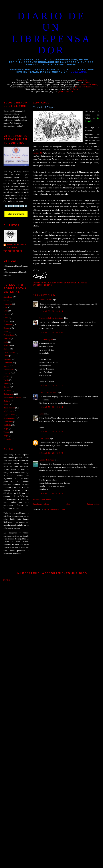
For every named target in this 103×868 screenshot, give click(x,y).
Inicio (68, 504)
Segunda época (9, 415)
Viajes (6, 429)
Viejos (6, 436)
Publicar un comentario (42, 500)
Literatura (7, 359)
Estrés (6, 332)
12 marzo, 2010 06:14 (51, 311)
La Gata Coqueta (46, 339)
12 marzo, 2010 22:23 (51, 432)
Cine (5, 307)
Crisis (6, 318)
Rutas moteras (9, 408)
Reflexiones (8, 394)
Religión (7, 401)
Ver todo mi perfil (13, 251)
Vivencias (7, 439)
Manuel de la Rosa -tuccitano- (51, 318)
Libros (6, 356)
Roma (6, 404)
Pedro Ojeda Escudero (48, 392)
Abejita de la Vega (47, 460)
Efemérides (8, 325)
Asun (42, 414)
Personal (7, 373)
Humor (6, 349)
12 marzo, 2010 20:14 (51, 407)
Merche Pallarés (46, 300)
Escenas (7, 328)
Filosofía (7, 339)
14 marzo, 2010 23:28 (51, 493)
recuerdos (7, 390)
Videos (6, 432)
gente (6, 342)
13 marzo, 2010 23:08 (51, 453)
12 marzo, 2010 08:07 (51, 333)
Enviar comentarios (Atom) (54, 510)
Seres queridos (9, 418)
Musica (6, 366)
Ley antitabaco (9, 352)
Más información (16, 214)
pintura (6, 377)
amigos (6, 300)
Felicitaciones (9, 335)
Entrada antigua (93, 504)
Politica (7, 384)
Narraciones (8, 370)
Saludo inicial (9, 411)
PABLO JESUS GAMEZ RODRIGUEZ (16, 246)
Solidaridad (8, 422)
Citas (6, 311)
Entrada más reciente (41, 504)
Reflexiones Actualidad (13, 397)
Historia (7, 345)
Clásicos (7, 314)
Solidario (7, 425)
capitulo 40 (37, 153)
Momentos (8, 363)
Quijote (48, 285)
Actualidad (8, 297)
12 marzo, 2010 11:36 (51, 386)
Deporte (7, 321)
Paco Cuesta (44, 438)
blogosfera (8, 304)
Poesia (6, 380)
